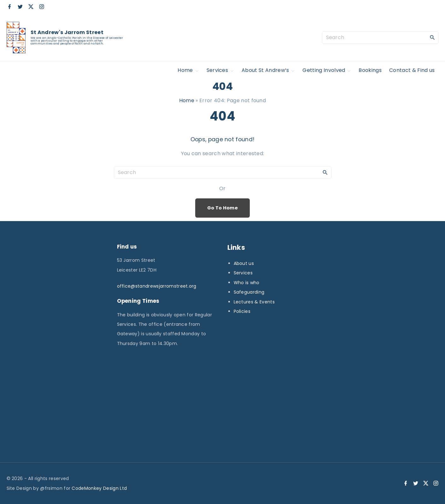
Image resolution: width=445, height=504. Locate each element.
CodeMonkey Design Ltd (99, 488)
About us (244, 263)
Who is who (247, 283)
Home (187, 100)
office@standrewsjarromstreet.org (157, 286)
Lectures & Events (254, 302)
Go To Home (222, 208)
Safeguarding (249, 292)
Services (243, 273)
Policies (242, 311)
